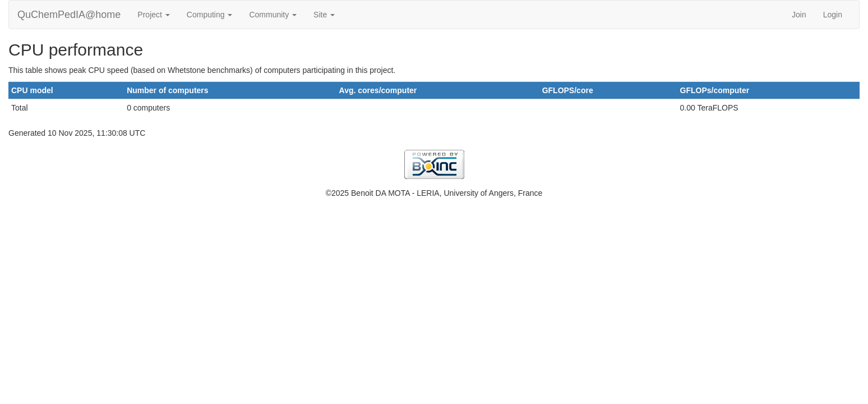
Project (153, 15)
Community (273, 15)
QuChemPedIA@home (69, 15)
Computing (210, 15)
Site (324, 15)
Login (833, 15)
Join (799, 15)
